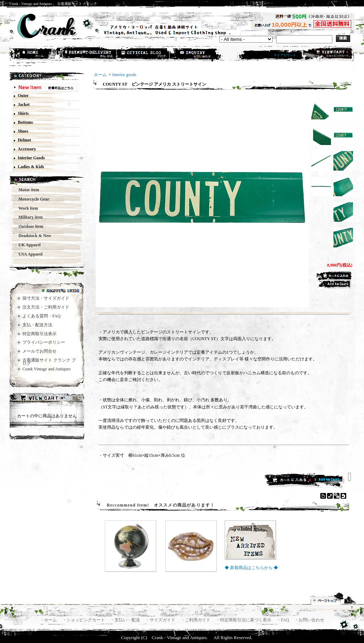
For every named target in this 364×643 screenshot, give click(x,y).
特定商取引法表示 (39, 334)
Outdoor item (29, 226)
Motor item (27, 190)
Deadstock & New (33, 236)
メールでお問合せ (39, 351)
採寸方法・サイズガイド (46, 298)
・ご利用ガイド (196, 620)
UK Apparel (27, 245)
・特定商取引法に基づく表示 (244, 620)
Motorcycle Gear (32, 199)
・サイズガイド (161, 620)
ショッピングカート (327, 54)
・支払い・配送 (126, 620)
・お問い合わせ (309, 620)
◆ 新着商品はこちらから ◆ (251, 568)
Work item (26, 208)
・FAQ (283, 620)
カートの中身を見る (47, 399)
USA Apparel (28, 254)
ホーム (37, 54)
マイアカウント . (286, 55)
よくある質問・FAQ (41, 316)
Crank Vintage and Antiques (46, 369)
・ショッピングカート (84, 620)
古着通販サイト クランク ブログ (49, 362)
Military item (28, 217)
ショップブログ (143, 54)
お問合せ (197, 54)
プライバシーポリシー (44, 342)
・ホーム (49, 620)
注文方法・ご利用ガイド (46, 307)
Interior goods (124, 75)
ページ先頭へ (334, 599)
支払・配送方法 (90, 54)
